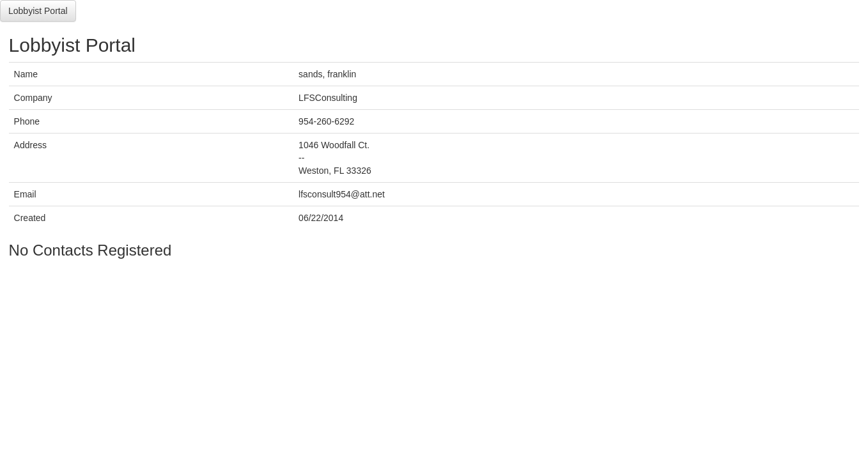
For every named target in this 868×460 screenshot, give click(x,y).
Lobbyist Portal (38, 11)
